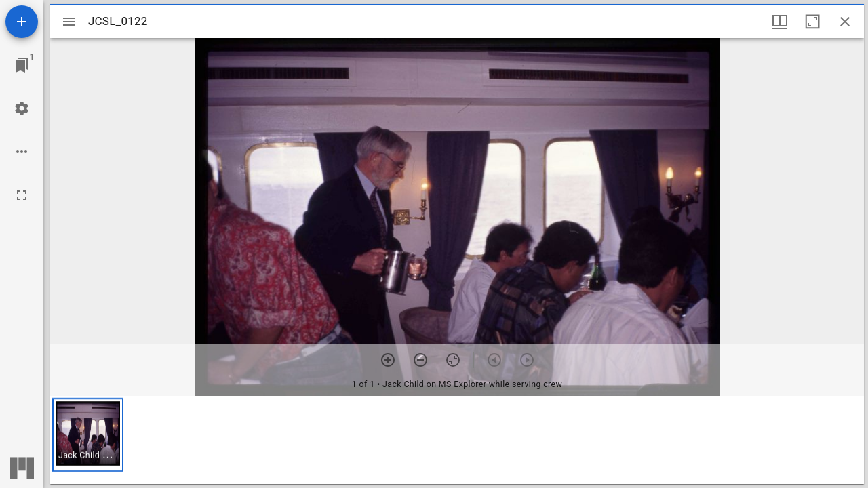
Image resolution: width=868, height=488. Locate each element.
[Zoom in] (388, 360)
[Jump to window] (22, 65)
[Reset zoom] (453, 360)
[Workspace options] (22, 152)
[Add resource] (22, 22)
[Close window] (845, 22)
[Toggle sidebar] (69, 22)
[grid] (457, 440)
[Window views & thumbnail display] (780, 22)
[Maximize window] (812, 22)
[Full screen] (22, 195)
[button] (88, 435)
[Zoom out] (420, 360)
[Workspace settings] (22, 108)
